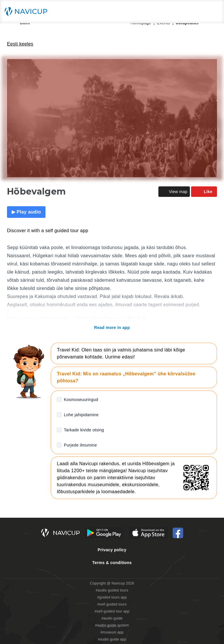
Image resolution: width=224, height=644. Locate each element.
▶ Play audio (26, 212)
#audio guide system (112, 625)
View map (174, 192)
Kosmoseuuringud (81, 400)
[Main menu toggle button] (213, 12)
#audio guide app (112, 639)
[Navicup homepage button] (28, 12)
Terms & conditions (112, 563)
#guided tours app (112, 597)
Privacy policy (112, 550)
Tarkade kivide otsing (84, 430)
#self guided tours (112, 604)
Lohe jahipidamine (81, 415)
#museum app (112, 632)
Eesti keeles (20, 44)
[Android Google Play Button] (104, 533)
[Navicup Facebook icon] (178, 533)
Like (204, 192)
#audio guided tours (112, 590)
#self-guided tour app (112, 611)
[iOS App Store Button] (148, 533)
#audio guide (112, 618)
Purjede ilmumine (80, 445)
